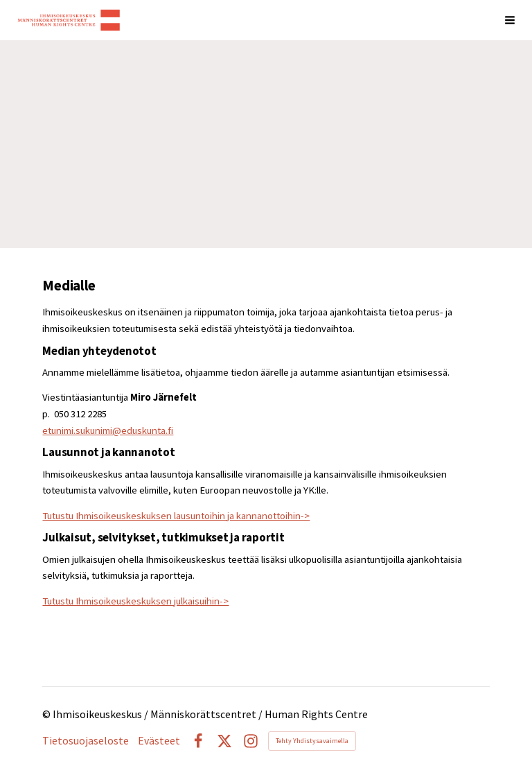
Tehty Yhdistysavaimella (312, 741)
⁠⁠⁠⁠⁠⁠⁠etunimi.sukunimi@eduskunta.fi (108, 430)
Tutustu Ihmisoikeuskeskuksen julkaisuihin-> (135, 601)
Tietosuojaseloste (86, 741)
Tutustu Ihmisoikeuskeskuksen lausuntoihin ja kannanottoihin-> (176, 516)
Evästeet (159, 741)
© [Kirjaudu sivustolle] (47, 714)
